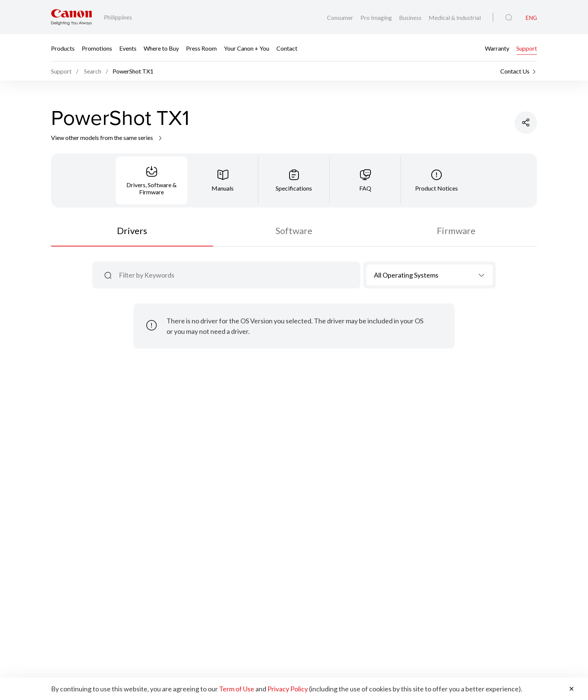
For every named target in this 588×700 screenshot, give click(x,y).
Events (128, 48)
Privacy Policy (288, 689)
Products (63, 48)
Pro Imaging (377, 17)
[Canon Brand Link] (71, 17)
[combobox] (430, 275)
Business (411, 17)
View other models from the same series (107, 137)
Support (527, 48)
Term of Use (237, 689)
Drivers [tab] (132, 231)
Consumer (341, 17)
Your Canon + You (247, 48)
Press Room (201, 48)
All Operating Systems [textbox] (406, 275)
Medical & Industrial (455, 17)
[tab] (151, 180)
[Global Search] (509, 18)
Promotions (97, 48)
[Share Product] (526, 123)
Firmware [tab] (456, 231)
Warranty (497, 48)
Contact (287, 48)
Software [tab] (294, 231)
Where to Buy (161, 48)
